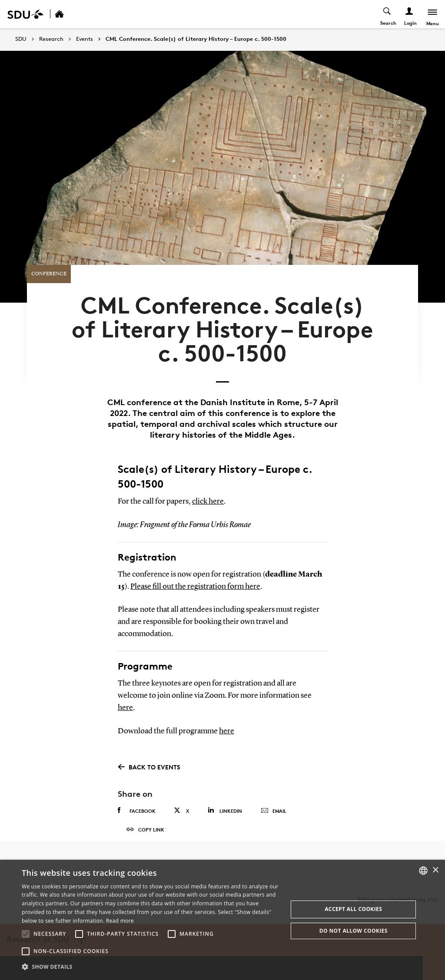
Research (51, 39)
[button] (26, 934)
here (125, 693)
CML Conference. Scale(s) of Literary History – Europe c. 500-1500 (196, 39)
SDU (21, 39)
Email (274, 796)
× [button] (435, 870)
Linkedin (225, 796)
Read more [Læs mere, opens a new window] (120, 921)
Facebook (137, 796)
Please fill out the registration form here (195, 572)
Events (85, 39)
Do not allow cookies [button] (354, 931)
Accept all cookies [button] (353, 909)
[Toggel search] (387, 14)
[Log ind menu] (409, 14)
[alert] (222, 920)
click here (208, 488)
